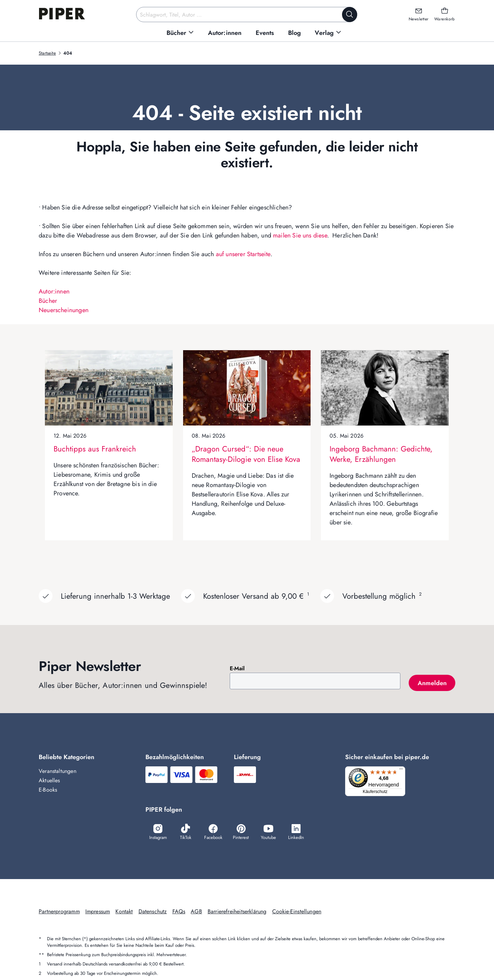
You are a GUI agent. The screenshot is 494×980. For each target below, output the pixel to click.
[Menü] (403, 771)
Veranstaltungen (58, 771)
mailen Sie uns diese (300, 235)
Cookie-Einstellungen (297, 912)
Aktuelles (49, 780)
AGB (196, 912)
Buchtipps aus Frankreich (95, 449)
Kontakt (124, 912)
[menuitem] (180, 33)
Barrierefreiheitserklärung (237, 912)
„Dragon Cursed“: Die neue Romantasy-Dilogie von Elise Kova (246, 454)
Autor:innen (54, 291)
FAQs (179, 912)
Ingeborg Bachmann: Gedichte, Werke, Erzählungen (381, 454)
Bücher (48, 301)
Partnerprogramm (59, 912)
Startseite (47, 53)
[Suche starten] (350, 15)
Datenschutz (153, 912)
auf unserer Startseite (243, 254)
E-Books (48, 790)
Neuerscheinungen (64, 310)
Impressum (98, 912)
